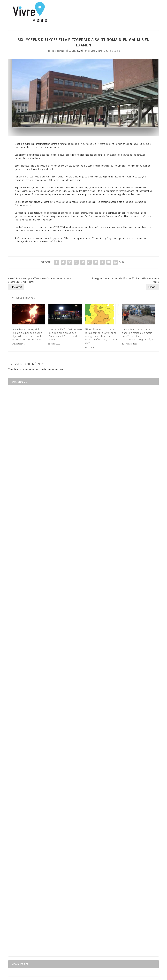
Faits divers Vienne (93, 51)
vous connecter (27, 369)
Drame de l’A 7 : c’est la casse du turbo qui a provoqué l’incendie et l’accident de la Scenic (65, 334)
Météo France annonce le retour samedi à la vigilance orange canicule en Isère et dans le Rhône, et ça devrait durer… (101, 336)
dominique (62, 51)
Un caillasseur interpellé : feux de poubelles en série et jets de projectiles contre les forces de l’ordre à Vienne (28, 334)
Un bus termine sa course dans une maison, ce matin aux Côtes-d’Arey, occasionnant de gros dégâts (138, 334)
